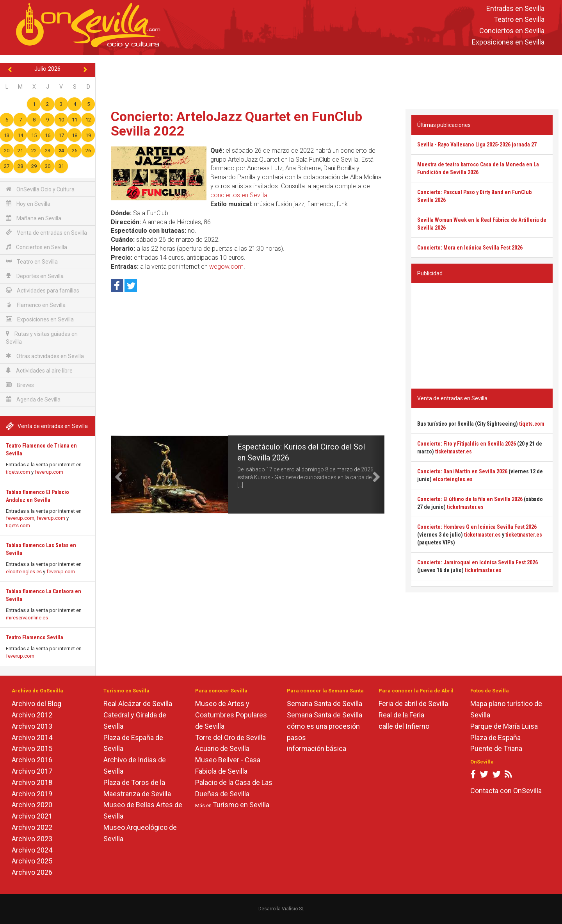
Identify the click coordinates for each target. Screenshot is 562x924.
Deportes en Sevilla (35, 276)
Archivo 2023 (32, 839)
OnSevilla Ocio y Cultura (40, 189)
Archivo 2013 (32, 726)
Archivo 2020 (32, 805)
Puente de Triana (496, 748)
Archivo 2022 (32, 827)
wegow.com (226, 267)
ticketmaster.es (454, 451)
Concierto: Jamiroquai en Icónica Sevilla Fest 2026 (478, 562)
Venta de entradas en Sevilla (46, 233)
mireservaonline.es (27, 618)
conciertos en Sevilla (239, 195)
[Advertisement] (329, 80)
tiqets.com (18, 472)
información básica (317, 748)
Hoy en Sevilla (28, 204)
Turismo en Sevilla (241, 805)
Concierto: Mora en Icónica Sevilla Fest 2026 (470, 248)
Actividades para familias (43, 290)
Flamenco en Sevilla (36, 305)
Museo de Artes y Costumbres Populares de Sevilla (231, 715)
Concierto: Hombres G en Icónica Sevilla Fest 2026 (477, 527)
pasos (296, 738)
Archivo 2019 (32, 794)
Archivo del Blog (36, 704)
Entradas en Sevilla (515, 8)
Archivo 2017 (32, 771)
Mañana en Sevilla (34, 218)
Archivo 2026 (32, 872)
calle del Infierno (404, 726)
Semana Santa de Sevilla (325, 704)
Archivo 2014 (32, 738)
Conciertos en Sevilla (512, 31)
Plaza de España (495, 738)
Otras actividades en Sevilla (45, 356)
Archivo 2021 (32, 816)
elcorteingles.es (24, 572)
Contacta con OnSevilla (506, 791)
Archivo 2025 (32, 861)
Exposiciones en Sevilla (508, 42)
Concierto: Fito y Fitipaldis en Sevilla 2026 (467, 444)
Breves (20, 385)
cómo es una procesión (323, 726)
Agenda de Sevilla (33, 399)
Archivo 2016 (32, 760)
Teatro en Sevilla (519, 20)
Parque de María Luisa (504, 726)
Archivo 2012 (32, 715)
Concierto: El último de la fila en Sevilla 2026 (470, 499)
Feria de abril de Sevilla (413, 704)
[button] (118, 474)
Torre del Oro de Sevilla (230, 738)
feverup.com (49, 472)
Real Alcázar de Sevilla (138, 704)
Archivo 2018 (32, 782)
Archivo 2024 (32, 850)
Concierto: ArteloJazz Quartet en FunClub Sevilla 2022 (237, 124)
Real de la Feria (401, 715)
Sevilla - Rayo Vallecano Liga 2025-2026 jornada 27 (477, 144)
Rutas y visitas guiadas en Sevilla (42, 338)
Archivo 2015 (32, 748)
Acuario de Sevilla (222, 748)
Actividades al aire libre (39, 370)
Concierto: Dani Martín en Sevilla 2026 (462, 471)
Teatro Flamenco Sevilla (35, 637)
